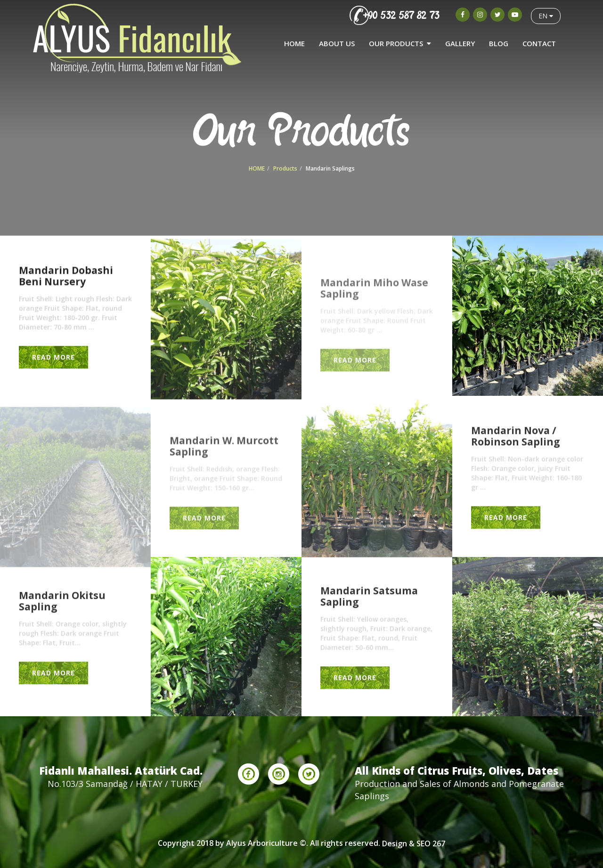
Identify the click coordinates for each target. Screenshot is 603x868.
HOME (294, 43)
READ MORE (53, 357)
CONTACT (539, 43)
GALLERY (460, 43)
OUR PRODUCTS (400, 43)
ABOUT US (337, 43)
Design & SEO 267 (414, 843)
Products (285, 168)
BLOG (499, 43)
